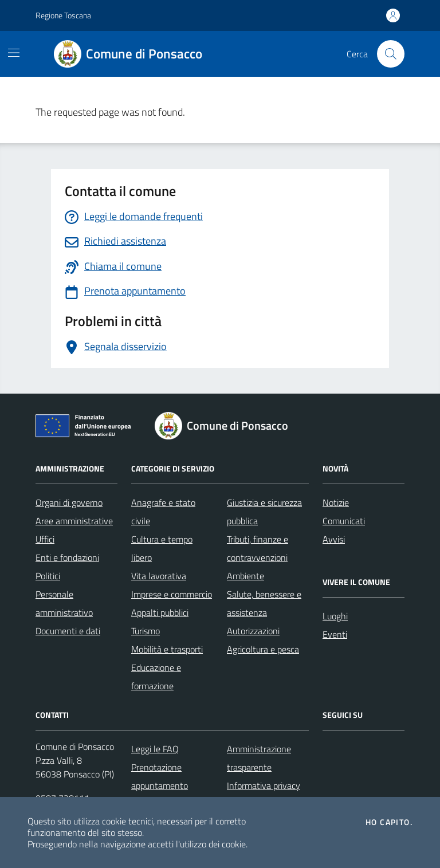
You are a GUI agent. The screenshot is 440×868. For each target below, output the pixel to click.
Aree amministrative (74, 521)
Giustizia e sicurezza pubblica (264, 512)
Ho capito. (389, 822)
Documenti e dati (68, 631)
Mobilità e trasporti (167, 649)
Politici (48, 576)
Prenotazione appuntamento (160, 776)
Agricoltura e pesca (263, 649)
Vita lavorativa (159, 576)
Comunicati (344, 521)
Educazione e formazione (156, 677)
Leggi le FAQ (155, 749)
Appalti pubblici (160, 612)
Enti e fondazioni (67, 557)
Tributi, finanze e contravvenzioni (258, 548)
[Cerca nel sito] (391, 54)
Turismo (146, 631)
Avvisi (334, 539)
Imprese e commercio (172, 594)
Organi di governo (69, 502)
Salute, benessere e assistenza (264, 603)
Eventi (335, 634)
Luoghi (335, 616)
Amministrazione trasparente (259, 758)
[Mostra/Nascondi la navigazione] (14, 53)
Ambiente (245, 576)
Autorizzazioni (253, 631)
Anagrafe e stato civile (163, 512)
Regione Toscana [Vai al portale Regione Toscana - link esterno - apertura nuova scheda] (63, 15)
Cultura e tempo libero (162, 548)
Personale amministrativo (64, 603)
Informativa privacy (264, 785)
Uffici (45, 539)
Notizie (336, 502)
